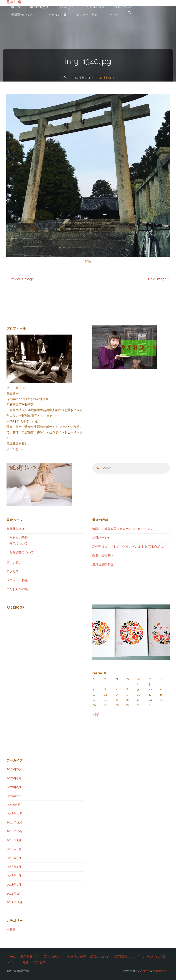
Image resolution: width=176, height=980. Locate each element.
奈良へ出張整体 (103, 555)
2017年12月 (14, 902)
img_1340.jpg (81, 77)
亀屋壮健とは (16, 529)
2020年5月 (14, 778)
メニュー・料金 (17, 580)
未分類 (11, 929)
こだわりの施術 (17, 538)
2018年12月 (15, 814)
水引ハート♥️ (101, 538)
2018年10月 (15, 831)
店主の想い (14, 449)
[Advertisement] (45, 709)
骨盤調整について (22, 552)
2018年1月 (14, 893)
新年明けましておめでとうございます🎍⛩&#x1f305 (129, 547)
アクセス (13, 571)
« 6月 (96, 715)
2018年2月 (14, 885)
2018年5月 (14, 858)
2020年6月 (14, 769)
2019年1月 (14, 805)
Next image (159, 279)
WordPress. (161, 971)
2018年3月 (14, 876)
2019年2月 (14, 796)
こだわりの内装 (17, 589)
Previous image (20, 279)
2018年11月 (14, 822)
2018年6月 (14, 849)
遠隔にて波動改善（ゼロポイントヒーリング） (124, 529)
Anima (144, 971)
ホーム (11, 957)
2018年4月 (14, 867)
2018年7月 (14, 840)
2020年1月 (14, 787)
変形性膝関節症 (103, 564)
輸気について (19, 543)
